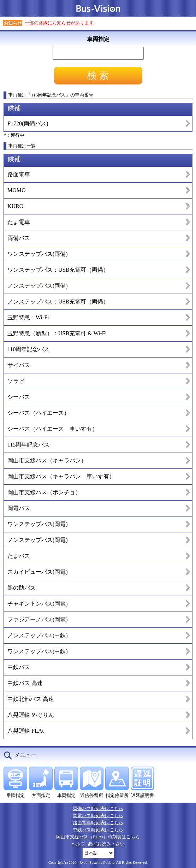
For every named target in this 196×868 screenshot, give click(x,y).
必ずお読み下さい (106, 844)
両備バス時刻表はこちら (98, 808)
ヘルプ (78, 844)
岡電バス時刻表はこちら (98, 816)
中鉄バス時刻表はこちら (98, 830)
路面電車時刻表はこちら (98, 823)
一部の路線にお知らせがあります (59, 23)
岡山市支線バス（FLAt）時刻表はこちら (98, 837)
